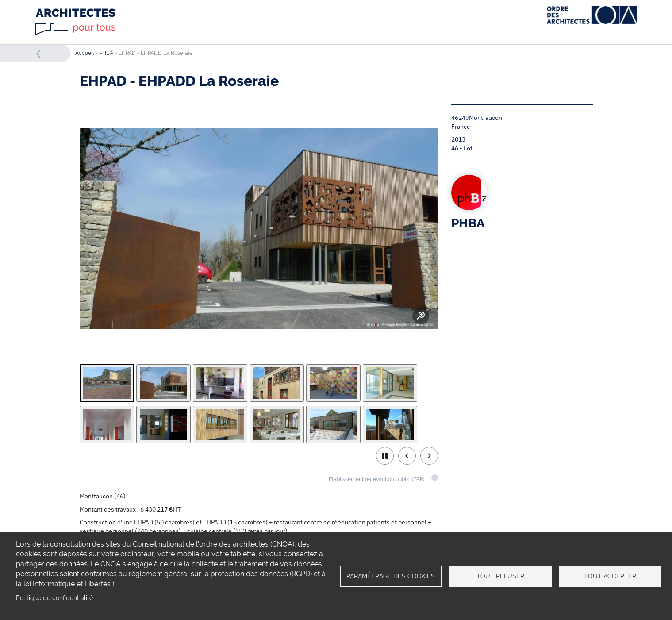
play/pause (385, 456)
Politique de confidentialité (54, 598)
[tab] (107, 383)
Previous (407, 456)
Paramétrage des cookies (391, 576)
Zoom (421, 316)
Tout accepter (610, 576)
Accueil (84, 53)
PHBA (106, 53)
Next (429, 456)
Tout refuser (500, 576)
